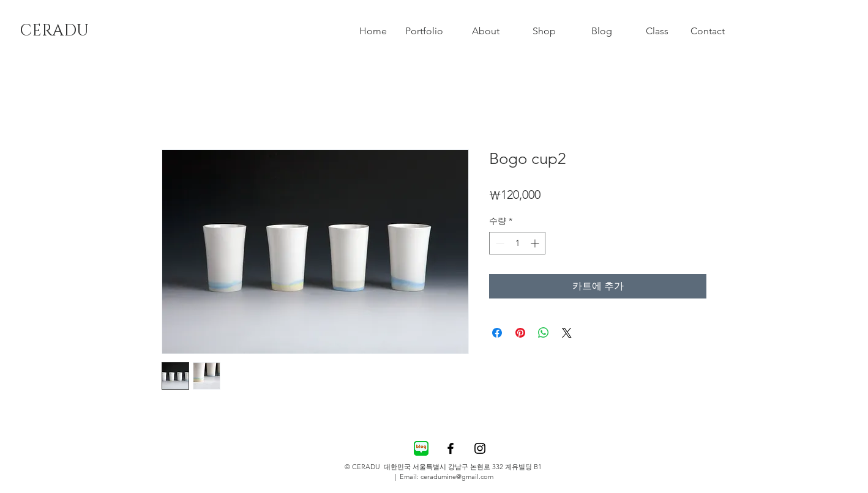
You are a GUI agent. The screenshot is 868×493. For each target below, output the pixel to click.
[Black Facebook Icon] (451, 448)
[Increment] (536, 243)
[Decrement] (499, 243)
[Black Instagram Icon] (480, 448)
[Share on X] (567, 333)
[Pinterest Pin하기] (520, 333)
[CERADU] (54, 31)
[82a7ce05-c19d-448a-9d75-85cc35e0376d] (421, 448)
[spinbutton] (517, 243)
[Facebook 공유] (497, 333)
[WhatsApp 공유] (544, 333)
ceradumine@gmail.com (457, 476)
